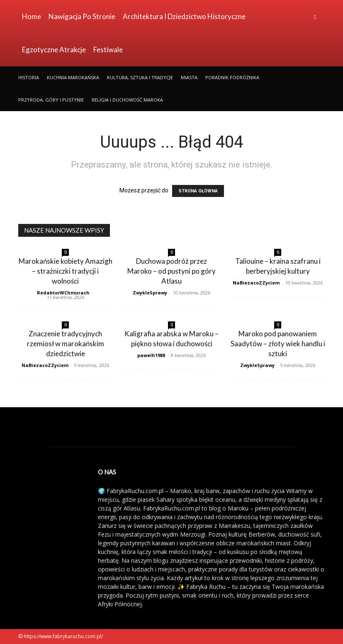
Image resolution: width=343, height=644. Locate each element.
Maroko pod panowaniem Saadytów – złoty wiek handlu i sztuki (278, 344)
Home (32, 16)
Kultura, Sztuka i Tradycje (140, 77)
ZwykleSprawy (150, 293)
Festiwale (108, 50)
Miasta (189, 77)
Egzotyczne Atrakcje (54, 50)
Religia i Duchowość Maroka (127, 100)
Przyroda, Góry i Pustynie (51, 100)
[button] (315, 17)
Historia (29, 77)
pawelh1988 (151, 355)
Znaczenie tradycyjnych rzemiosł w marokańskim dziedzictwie (66, 344)
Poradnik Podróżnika (232, 77)
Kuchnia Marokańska (73, 77)
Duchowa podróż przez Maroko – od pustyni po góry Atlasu (171, 271)
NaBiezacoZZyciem (256, 283)
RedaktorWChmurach (63, 293)
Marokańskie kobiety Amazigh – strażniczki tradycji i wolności (66, 271)
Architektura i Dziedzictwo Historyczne (184, 16)
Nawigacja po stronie (82, 16)
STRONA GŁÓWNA (198, 191)
